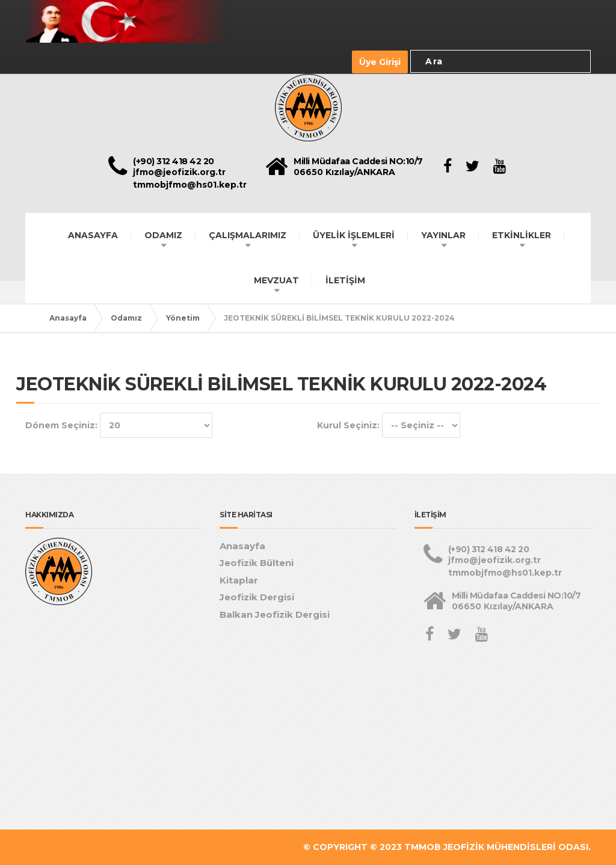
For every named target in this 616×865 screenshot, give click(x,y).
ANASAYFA (93, 235)
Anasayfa (68, 318)
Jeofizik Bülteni (257, 563)
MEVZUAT (276, 280)
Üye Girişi (380, 62)
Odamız (126, 318)
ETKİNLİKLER (522, 235)
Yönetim (183, 318)
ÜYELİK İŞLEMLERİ (354, 235)
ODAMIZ (163, 235)
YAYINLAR (443, 235)
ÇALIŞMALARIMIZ (248, 235)
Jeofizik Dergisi (257, 597)
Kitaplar (239, 580)
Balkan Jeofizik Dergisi (275, 614)
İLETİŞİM (345, 280)
